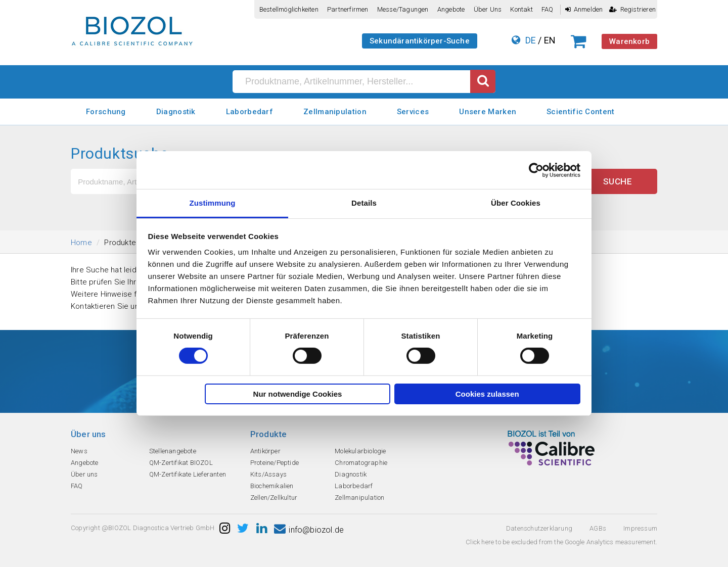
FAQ (548, 9)
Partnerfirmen (348, 9)
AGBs (598, 528)
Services (413, 112)
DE (531, 40)
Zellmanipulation (335, 112)
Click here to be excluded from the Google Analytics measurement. (561, 542)
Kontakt (521, 9)
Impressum (640, 528)
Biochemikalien (272, 486)
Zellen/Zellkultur (274, 498)
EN (550, 40)
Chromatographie (361, 463)
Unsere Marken (488, 112)
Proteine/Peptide (275, 463)
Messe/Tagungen (403, 9)
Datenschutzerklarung (539, 528)
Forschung (106, 112)
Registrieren (632, 9)
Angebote (451, 9)
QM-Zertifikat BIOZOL (181, 463)
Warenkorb (629, 41)
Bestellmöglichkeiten (289, 9)
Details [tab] (364, 203)
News (79, 451)
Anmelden (584, 9)
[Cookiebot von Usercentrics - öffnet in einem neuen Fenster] (536, 170)
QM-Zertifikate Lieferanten (188, 474)
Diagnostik (176, 112)
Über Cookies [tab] (516, 203)
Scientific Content (580, 112)
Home (81, 243)
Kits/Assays (268, 474)
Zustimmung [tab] (213, 203)
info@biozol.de (309, 530)
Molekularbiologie (360, 451)
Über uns (488, 9)
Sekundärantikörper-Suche (420, 41)
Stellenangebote (173, 451)
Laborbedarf (249, 112)
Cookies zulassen (487, 394)
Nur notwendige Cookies (298, 394)
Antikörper (265, 451)
